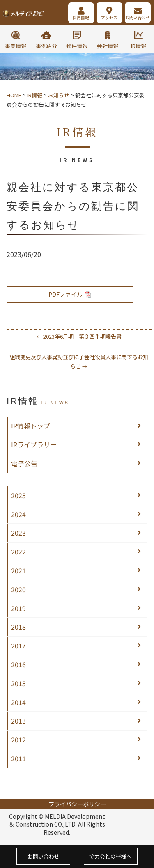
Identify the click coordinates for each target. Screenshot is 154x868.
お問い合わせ (138, 18)
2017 (18, 646)
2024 (18, 514)
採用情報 (81, 18)
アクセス (109, 18)
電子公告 (24, 463)
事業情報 (16, 46)
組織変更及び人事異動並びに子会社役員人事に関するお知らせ (79, 362)
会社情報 (108, 46)
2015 (18, 683)
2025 (18, 495)
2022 (18, 552)
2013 (18, 721)
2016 (18, 664)
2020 (18, 589)
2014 (18, 702)
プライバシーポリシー (77, 804)
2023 (18, 533)
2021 (18, 570)
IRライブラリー (34, 444)
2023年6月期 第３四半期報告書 (79, 336)
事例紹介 (46, 46)
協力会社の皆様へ (110, 856)
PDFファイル (70, 294)
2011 (18, 758)
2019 (18, 608)
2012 (18, 740)
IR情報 (139, 46)
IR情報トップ (31, 426)
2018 (18, 627)
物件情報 (77, 46)
